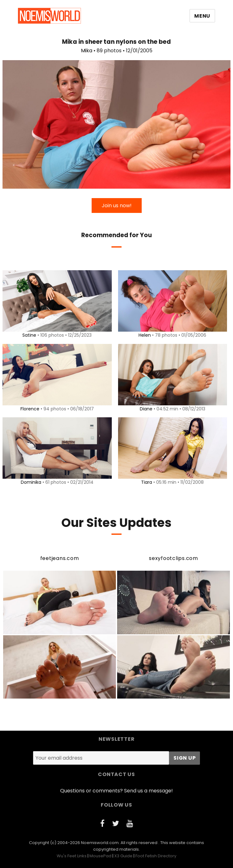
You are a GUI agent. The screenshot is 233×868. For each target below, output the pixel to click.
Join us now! (117, 206)
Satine (28, 335)
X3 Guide (123, 856)
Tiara (146, 482)
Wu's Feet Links (72, 856)
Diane (145, 409)
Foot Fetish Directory (156, 856)
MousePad (100, 856)
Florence (29, 409)
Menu (202, 16)
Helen (144, 335)
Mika (87, 51)
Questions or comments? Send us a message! (116, 791)
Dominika (30, 482)
